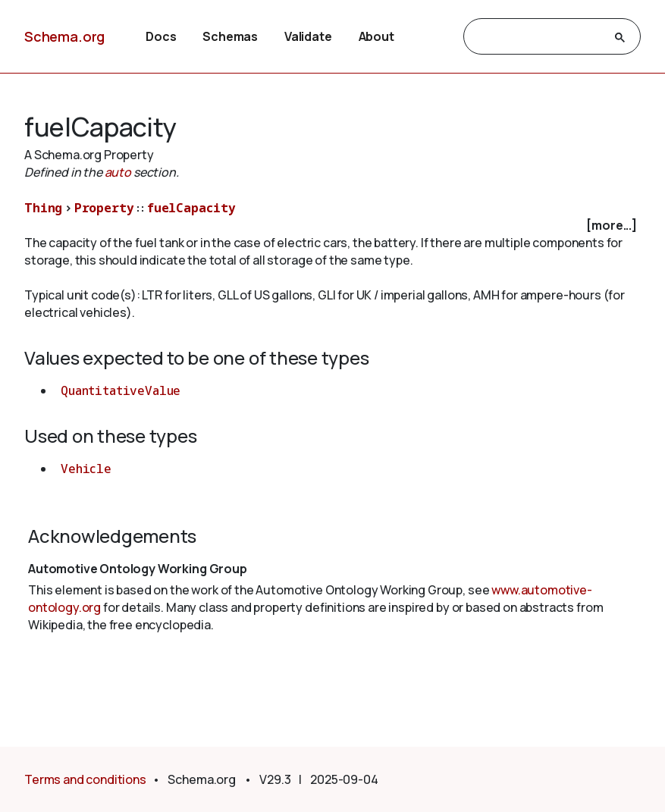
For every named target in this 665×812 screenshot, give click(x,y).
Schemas (230, 36)
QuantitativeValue (121, 390)
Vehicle (86, 469)
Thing (43, 208)
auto (118, 172)
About (376, 36)
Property (104, 208)
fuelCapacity (191, 208)
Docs (161, 36)
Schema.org (64, 36)
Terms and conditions (85, 779)
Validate (308, 36)
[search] (538, 37)
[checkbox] (332, 226)
